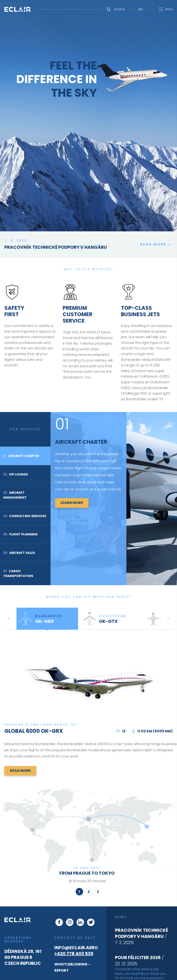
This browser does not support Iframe (88, 185)
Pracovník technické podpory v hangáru (56, 247)
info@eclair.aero (76, 948)
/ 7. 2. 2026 (141, 936)
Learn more (72, 503)
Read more (156, 244)
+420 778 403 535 (74, 954)
